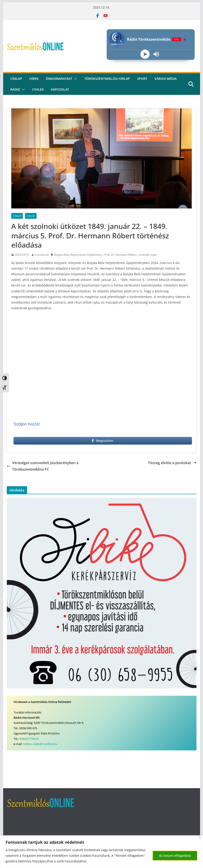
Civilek (31, 216)
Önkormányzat (59, 79)
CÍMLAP (16, 79)
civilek (38, 89)
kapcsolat (60, 89)
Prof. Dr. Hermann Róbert (120, 255)
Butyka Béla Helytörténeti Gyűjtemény (78, 255)
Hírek (34, 79)
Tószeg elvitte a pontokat (172, 463)
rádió (15, 89)
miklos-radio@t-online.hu (40, 744)
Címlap (17, 216)
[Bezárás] (200, 838)
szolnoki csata (148, 255)
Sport (142, 79)
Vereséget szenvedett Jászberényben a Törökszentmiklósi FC (43, 466)
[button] (75, 79)
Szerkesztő (42, 255)
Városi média (166, 79)
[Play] (145, 54)
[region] (101, 852)
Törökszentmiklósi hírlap (107, 79)
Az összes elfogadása (175, 856)
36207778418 (30, 739)
